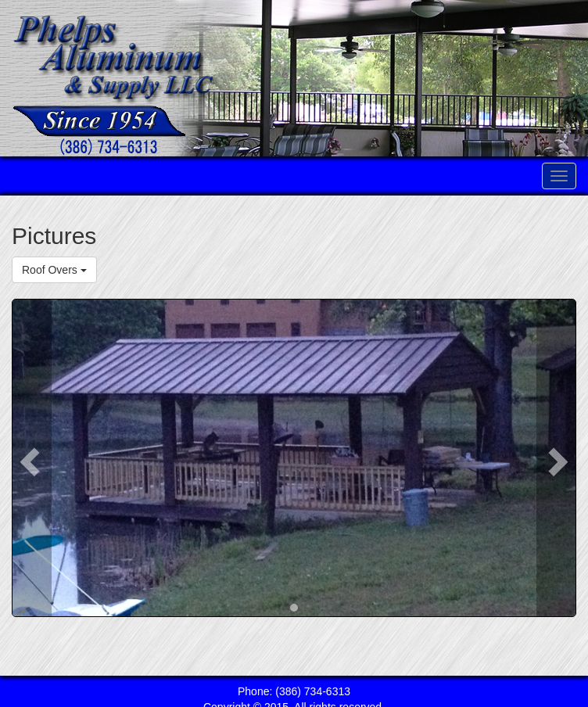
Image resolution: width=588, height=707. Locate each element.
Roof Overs (54, 270)
